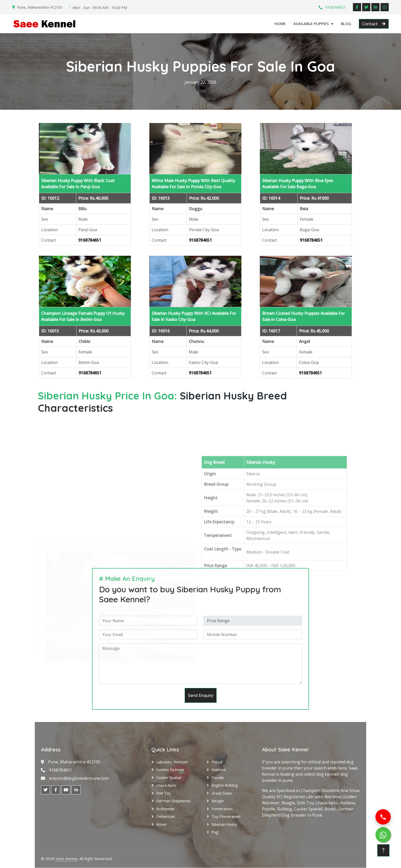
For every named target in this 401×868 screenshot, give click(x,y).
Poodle (218, 777)
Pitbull (217, 762)
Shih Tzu (164, 793)
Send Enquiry (201, 695)
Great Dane (222, 793)
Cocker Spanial (169, 777)
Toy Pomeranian (226, 817)
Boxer (162, 824)
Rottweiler (166, 809)
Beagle (218, 801)
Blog (346, 24)
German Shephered (173, 801)
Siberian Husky (224, 824)
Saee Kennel (66, 859)
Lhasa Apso (166, 785)
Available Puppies (311, 24)
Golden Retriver (170, 770)
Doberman (166, 817)
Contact (374, 24)
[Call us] (383, 817)
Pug (215, 832)
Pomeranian (222, 809)
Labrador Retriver (172, 762)
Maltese (219, 770)
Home (280, 24)
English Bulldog (225, 785)
